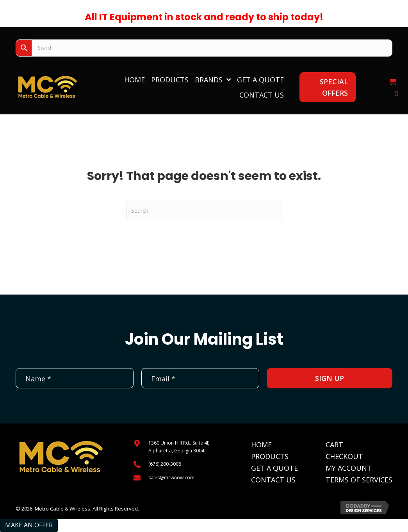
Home (261, 445)
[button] (328, 87)
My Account (349, 468)
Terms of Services (359, 480)
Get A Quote (274, 468)
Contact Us (273, 480)
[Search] (204, 210)
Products (270, 456)
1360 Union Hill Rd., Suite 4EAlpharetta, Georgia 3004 (179, 447)
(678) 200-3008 (165, 464)
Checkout (344, 456)
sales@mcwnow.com (171, 478)
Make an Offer (29, 525)
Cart (334, 445)
